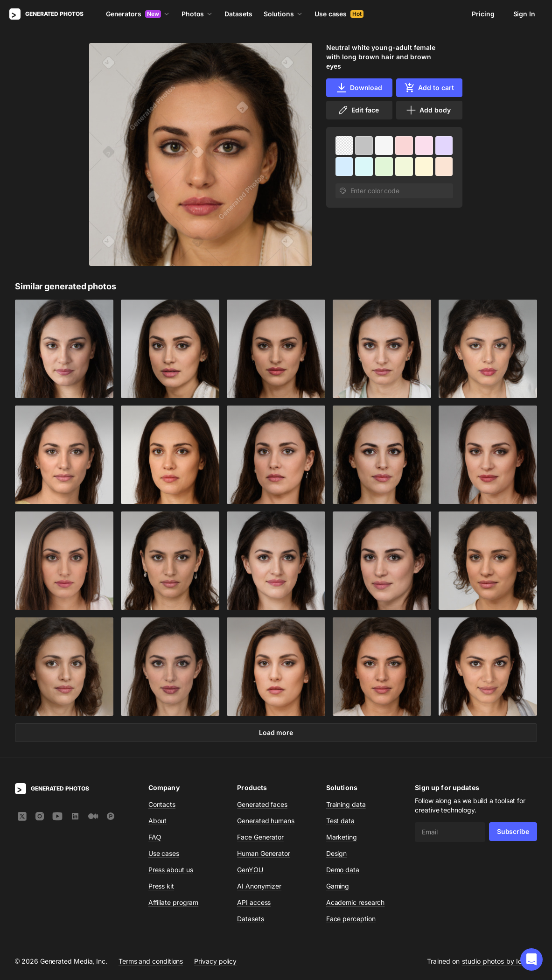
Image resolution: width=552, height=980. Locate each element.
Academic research (356, 902)
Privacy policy (215, 961)
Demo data (343, 870)
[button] (531, 959)
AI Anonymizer (259, 886)
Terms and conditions (151, 961)
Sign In (524, 14)
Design (337, 853)
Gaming (338, 886)
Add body (428, 110)
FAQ (155, 837)
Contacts (162, 804)
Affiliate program (174, 902)
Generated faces (262, 804)
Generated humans (266, 821)
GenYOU (250, 870)
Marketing (342, 837)
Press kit (161, 886)
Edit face (358, 110)
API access (254, 902)
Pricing (483, 14)
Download (359, 88)
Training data (346, 804)
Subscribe (513, 831)
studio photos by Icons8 (500, 961)
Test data (340, 821)
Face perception (351, 919)
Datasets (238, 14)
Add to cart (429, 88)
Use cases (339, 14)
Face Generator (260, 837)
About (158, 821)
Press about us (171, 870)
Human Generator (264, 853)
